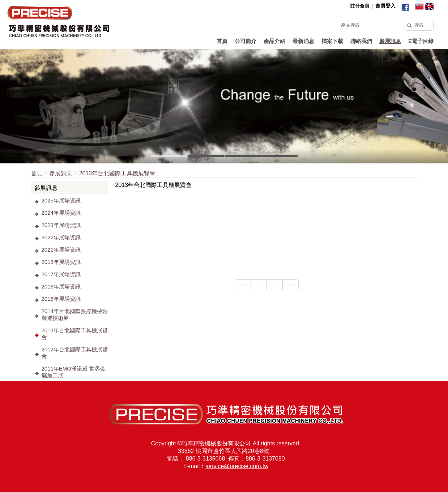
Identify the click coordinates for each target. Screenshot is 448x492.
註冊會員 (360, 6)
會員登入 (385, 6)
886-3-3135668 (206, 459)
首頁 (37, 173)
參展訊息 (61, 173)
